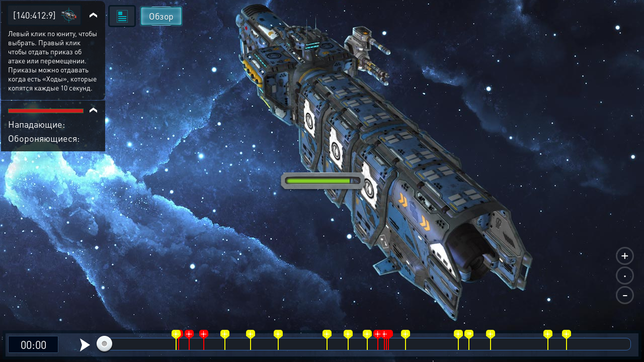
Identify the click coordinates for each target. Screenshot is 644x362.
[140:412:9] (34, 15)
